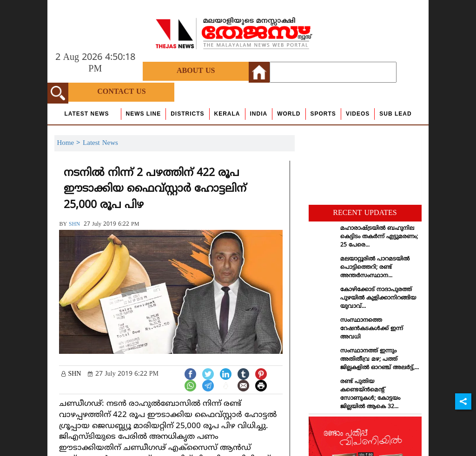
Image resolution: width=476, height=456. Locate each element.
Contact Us (121, 92)
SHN (74, 225)
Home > (70, 143)
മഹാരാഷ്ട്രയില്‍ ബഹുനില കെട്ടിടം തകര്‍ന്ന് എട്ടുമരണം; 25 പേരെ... (379, 237)
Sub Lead (395, 114)
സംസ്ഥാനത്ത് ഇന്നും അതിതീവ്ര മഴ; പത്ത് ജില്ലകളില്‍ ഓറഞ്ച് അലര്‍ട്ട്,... (380, 360)
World (289, 114)
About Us (196, 71)
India (259, 114)
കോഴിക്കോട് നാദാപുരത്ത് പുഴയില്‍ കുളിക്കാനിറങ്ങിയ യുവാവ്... (378, 298)
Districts (187, 114)
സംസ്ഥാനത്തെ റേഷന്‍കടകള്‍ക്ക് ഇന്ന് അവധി (372, 329)
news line (144, 114)
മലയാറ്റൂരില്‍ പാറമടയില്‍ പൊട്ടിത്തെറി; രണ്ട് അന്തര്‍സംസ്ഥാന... (375, 268)
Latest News (86, 114)
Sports (323, 114)
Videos (358, 114)
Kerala (227, 114)
